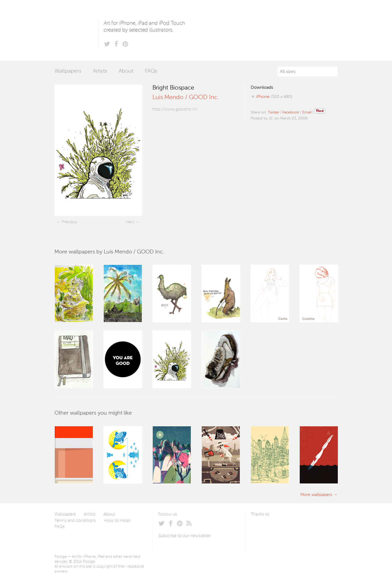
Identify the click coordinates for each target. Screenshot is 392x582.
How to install (117, 521)
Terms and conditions (75, 521)
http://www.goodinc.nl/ (175, 109)
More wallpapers (316, 495)
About (126, 71)
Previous (69, 222)
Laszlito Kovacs (260, 527)
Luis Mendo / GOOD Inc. (186, 97)
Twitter (274, 112)
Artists (100, 71)
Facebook (291, 112)
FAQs (151, 71)
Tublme (302, 527)
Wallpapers (68, 71)
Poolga (76, 30)
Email (307, 112)
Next (130, 222)
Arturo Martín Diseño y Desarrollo (279, 527)
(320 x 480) (274, 97)
